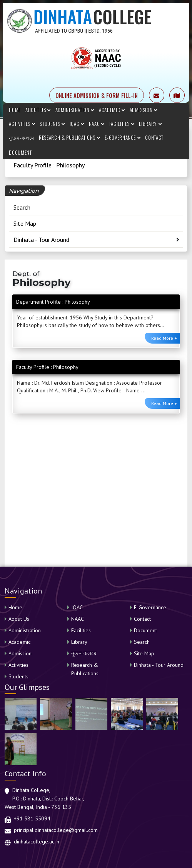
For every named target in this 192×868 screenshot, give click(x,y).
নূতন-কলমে (22, 137)
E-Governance (123, 137)
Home (15, 110)
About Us (38, 110)
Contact (154, 137)
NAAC (97, 124)
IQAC (77, 124)
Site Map (25, 223)
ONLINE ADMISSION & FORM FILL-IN (97, 95)
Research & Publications (69, 137)
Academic (112, 110)
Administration (75, 110)
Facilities (122, 124)
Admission (144, 110)
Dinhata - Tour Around (41, 240)
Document (20, 152)
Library (150, 124)
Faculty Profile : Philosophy (49, 165)
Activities (22, 124)
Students (52, 124)
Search (22, 207)
